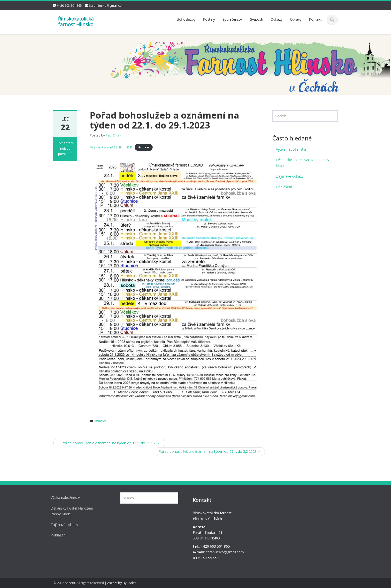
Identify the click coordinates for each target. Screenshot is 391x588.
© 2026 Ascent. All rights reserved (79, 583)
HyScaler (129, 583)
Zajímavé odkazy (290, 176)
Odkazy (277, 19)
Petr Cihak (113, 135)
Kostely (209, 19)
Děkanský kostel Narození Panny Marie (303, 163)
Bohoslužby (186, 19)
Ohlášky (100, 421)
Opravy (296, 19)
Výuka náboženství (291, 149)
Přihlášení (284, 187)
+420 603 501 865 (69, 5)
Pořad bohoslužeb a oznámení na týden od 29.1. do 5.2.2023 (210, 451)
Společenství (233, 19)
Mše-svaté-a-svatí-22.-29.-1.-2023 (111, 147)
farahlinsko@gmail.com (107, 5)
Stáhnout (144, 147)
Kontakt (315, 19)
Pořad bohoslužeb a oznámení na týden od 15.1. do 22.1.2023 (109, 443)
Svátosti (257, 19)
